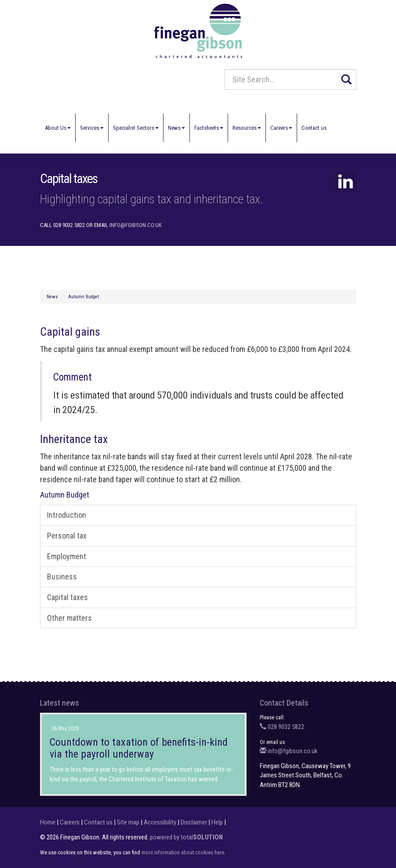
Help (217, 822)
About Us (58, 128)
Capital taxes (67, 597)
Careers (281, 128)
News (176, 128)
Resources (247, 128)
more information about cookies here (183, 852)
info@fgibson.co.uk (136, 225)
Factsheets (209, 128)
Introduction (67, 515)
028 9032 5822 (282, 727)
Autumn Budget (84, 297)
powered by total (186, 837)
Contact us (314, 128)
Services (92, 128)
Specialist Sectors (136, 128)
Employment (67, 556)
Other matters (69, 618)
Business (62, 577)
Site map (128, 822)
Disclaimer (194, 822)
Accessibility (160, 822)
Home (48, 822)
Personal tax (67, 536)
